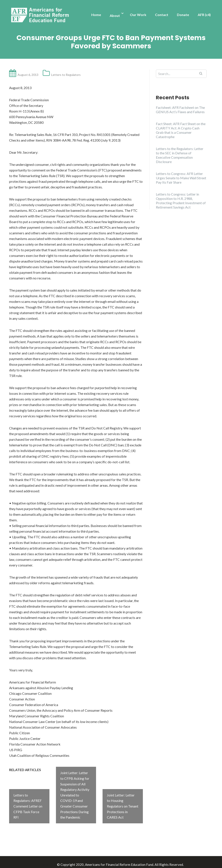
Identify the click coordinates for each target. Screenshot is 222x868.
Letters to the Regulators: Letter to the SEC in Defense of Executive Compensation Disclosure (180, 155)
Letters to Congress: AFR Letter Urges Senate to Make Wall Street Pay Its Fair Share (181, 178)
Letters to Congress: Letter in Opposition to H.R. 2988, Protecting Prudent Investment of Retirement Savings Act (181, 201)
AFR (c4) (204, 15)
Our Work (138, 15)
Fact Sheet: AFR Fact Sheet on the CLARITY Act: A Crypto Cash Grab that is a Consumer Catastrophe (181, 130)
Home (96, 15)
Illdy (53, 860)
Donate (183, 15)
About (115, 15)
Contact (162, 15)
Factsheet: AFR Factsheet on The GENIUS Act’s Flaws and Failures (180, 110)
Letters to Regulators (66, 75)
